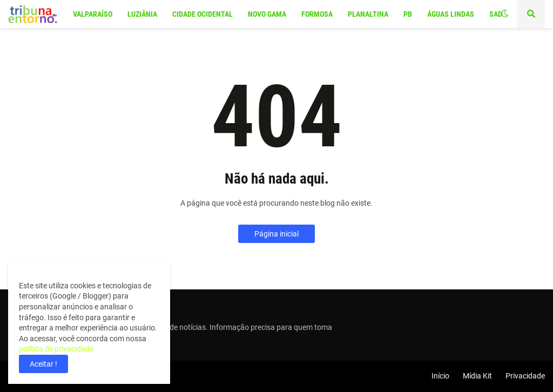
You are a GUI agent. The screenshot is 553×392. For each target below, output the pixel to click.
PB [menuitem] (408, 14)
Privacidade (525, 376)
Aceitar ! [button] (43, 364)
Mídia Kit (477, 376)
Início (440, 376)
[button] (505, 14)
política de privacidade (56, 349)
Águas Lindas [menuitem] (451, 14)
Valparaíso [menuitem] (93, 14)
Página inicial (276, 234)
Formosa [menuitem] (317, 14)
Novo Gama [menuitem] (267, 14)
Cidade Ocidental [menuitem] (203, 14)
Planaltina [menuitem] (368, 14)
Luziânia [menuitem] (142, 14)
